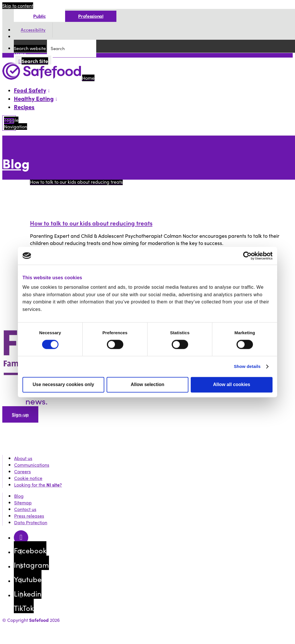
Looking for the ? (38, 485)
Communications (32, 465)
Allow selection (147, 384)
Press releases (29, 516)
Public (39, 16)
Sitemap (23, 503)
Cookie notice (28, 478)
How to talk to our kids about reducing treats (91, 223)
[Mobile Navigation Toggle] (9, 123)
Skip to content (18, 6)
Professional (91, 16)
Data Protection (31, 522)
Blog (16, 163)
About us (23, 458)
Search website (30, 48)
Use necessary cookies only (63, 384)
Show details (247, 366)
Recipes (24, 107)
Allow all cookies (232, 384)
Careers (22, 471)
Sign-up (20, 414)
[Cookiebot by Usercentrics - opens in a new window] (247, 256)
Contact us (25, 509)
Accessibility (33, 30)
